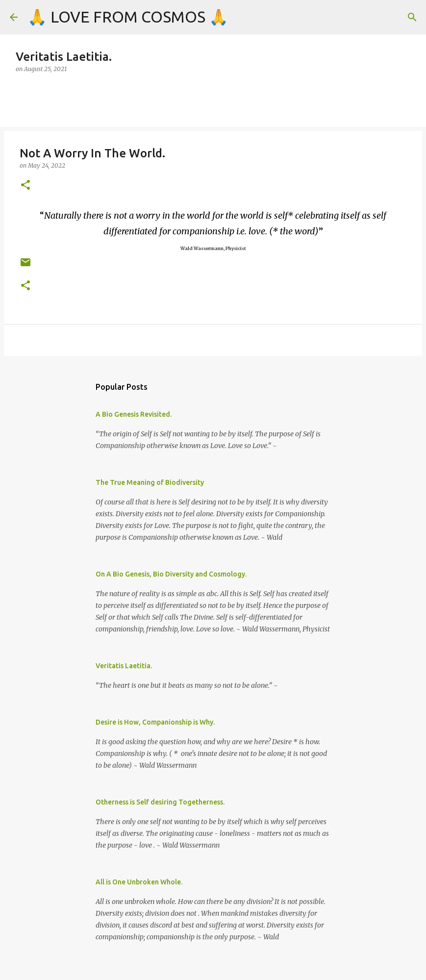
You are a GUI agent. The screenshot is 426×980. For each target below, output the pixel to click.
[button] (25, 186)
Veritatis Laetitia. (124, 666)
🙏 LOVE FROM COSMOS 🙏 (128, 17)
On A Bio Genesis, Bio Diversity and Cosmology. (171, 574)
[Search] (412, 17)
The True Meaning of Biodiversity (150, 482)
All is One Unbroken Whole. (139, 882)
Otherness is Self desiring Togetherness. (160, 802)
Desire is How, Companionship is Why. (155, 722)
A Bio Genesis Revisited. (134, 414)
